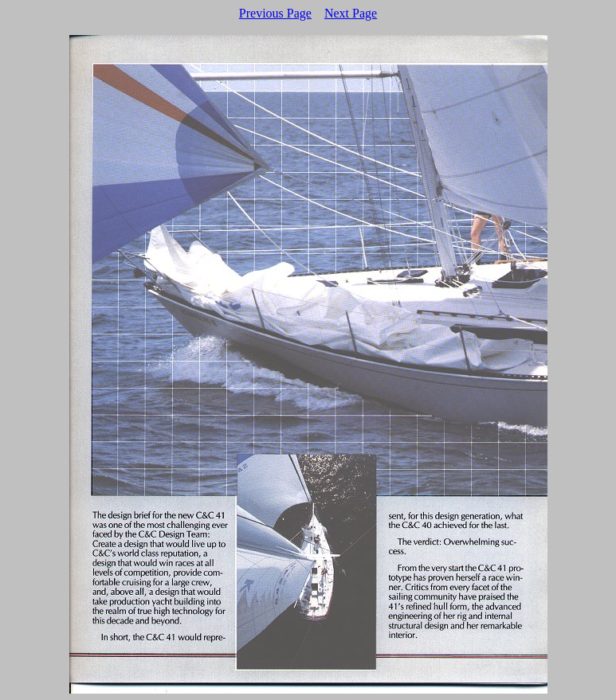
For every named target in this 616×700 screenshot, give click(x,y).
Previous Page (275, 13)
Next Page (351, 13)
